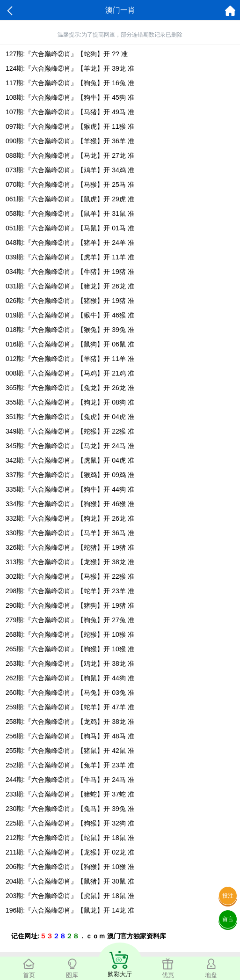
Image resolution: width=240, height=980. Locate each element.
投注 (228, 896)
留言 (228, 919)
